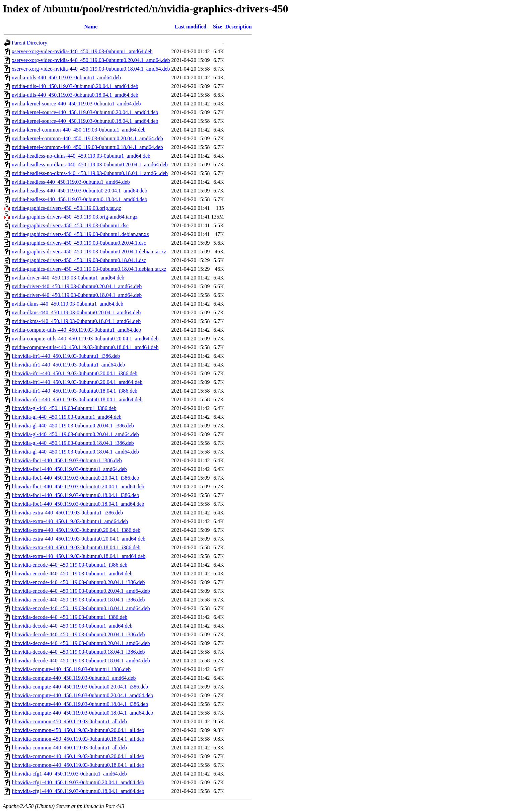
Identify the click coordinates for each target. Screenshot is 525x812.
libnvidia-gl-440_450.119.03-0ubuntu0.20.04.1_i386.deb (73, 426)
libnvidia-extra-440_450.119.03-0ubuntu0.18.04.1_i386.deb (76, 547)
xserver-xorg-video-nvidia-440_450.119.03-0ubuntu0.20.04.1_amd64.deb (91, 60)
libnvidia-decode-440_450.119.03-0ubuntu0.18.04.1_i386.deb (78, 652)
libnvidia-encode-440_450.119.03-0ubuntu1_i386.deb (70, 565)
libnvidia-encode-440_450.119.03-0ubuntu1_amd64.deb (72, 574)
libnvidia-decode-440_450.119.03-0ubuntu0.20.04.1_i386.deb (78, 634)
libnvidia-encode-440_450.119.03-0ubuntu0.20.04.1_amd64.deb (81, 591)
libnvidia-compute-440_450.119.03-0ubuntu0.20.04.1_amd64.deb (82, 695)
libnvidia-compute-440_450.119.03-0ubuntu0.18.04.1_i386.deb (80, 704)
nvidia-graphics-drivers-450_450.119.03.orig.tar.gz (66, 208)
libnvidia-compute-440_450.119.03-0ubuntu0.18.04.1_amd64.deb (82, 713)
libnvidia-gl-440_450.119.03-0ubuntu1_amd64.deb (67, 417)
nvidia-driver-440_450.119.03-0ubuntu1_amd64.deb (68, 278)
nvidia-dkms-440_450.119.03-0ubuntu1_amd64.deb (67, 304)
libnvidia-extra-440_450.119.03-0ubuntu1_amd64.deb (70, 521)
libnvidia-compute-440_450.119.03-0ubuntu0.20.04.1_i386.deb (80, 687)
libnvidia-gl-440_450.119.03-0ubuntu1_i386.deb (64, 408)
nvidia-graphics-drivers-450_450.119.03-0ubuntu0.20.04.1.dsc (79, 243)
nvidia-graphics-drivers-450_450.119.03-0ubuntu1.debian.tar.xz (80, 234)
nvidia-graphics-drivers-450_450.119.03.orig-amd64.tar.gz (75, 217)
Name (91, 27)
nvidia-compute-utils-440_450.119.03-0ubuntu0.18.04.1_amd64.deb (85, 347)
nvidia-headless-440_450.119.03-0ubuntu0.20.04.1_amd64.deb (80, 191)
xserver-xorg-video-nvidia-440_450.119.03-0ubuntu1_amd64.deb (82, 51)
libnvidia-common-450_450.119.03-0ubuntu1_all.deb (69, 721)
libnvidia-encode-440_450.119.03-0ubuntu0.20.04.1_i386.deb (78, 582)
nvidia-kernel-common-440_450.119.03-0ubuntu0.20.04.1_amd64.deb (87, 138)
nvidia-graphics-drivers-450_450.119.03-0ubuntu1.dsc (70, 225)
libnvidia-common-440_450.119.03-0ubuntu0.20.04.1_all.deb (78, 756)
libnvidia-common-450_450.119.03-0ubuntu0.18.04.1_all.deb (78, 739)
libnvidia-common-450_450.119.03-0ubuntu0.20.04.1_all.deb (78, 730)
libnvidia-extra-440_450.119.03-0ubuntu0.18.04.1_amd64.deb (79, 556)
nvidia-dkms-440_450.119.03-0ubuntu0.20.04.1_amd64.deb (76, 312)
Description (239, 27)
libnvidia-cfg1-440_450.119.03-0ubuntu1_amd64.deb (69, 774)
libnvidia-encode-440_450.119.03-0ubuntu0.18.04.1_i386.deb (78, 600)
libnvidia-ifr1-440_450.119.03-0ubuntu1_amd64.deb (68, 365)
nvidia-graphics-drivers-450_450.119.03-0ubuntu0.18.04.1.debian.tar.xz (89, 269)
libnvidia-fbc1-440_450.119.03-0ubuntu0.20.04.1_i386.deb (76, 478)
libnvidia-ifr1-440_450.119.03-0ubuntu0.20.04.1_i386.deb (74, 373)
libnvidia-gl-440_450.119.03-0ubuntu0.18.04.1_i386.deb (73, 443)
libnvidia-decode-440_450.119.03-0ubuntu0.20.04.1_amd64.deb (81, 643)
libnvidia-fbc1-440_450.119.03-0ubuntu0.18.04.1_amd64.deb (78, 504)
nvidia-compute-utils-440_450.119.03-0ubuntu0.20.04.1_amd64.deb (85, 339)
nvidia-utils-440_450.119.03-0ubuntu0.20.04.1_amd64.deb (75, 86)
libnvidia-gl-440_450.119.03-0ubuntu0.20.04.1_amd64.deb (75, 434)
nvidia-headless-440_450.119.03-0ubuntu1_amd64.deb (71, 182)
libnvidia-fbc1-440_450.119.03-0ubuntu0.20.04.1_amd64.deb (78, 486)
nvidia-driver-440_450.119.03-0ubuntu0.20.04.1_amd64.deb (77, 286)
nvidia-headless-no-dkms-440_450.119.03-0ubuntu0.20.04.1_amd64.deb (90, 165)
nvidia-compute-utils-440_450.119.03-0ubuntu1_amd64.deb (76, 330)
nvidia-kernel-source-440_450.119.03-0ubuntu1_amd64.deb (76, 104)
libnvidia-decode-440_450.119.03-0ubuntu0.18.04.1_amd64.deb (81, 661)
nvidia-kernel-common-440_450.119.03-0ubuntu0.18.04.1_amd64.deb (87, 147)
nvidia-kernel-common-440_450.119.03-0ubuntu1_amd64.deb (79, 130)
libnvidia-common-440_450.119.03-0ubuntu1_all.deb (69, 748)
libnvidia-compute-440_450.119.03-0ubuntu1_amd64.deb (74, 678)
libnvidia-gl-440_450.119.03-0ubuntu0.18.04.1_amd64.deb (75, 452)
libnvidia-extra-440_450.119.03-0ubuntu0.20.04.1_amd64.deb (79, 539)
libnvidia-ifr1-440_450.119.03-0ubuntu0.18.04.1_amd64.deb (77, 399)
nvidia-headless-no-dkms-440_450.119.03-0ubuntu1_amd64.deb (81, 156)
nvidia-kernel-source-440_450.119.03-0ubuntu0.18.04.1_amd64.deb (85, 121)
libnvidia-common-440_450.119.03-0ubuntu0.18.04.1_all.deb (78, 765)
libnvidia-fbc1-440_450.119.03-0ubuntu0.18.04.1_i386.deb (76, 495)
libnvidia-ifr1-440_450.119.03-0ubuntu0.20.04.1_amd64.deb (77, 382)
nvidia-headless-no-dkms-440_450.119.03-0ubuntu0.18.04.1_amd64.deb (90, 173)
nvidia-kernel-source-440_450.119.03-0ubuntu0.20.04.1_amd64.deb (85, 112)
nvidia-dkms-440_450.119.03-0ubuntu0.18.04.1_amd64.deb (76, 321)
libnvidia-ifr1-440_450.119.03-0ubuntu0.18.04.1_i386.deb (74, 391)
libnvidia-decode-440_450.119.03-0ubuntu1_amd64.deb (72, 626)
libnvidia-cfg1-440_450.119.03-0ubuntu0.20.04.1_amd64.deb (78, 782)
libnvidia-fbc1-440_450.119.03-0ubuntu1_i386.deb (67, 460)
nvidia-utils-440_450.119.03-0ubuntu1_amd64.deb (66, 77)
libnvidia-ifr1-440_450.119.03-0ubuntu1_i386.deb (66, 356)
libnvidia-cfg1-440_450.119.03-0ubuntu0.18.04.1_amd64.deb (78, 791)
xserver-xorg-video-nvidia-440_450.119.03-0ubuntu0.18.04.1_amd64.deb (91, 69)
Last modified (191, 27)
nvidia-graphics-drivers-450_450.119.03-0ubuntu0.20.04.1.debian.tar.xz (89, 252)
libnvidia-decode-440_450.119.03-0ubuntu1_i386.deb (70, 617)
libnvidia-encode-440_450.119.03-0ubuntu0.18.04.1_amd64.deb (81, 608)
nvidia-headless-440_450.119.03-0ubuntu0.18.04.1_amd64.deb (80, 199)
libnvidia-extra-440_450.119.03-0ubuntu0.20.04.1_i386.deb (76, 530)
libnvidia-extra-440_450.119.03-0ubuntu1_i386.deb (67, 513)
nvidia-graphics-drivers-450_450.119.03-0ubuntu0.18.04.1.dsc (79, 260)
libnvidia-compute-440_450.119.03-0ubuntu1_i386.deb (71, 669)
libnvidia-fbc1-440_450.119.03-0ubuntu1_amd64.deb (69, 469)
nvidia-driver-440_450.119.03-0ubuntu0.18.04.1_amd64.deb (77, 295)
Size (218, 27)
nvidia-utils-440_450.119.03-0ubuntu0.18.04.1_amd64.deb (75, 95)
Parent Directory (29, 43)
